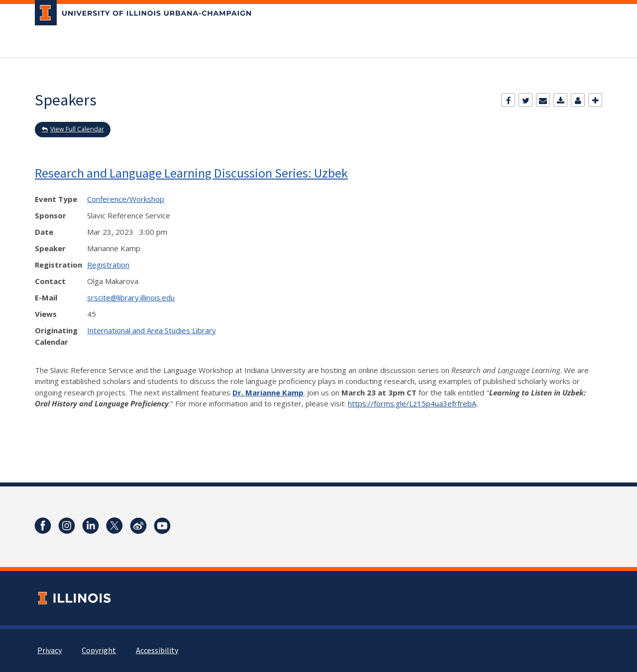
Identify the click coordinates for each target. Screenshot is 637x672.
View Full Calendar (77, 129)
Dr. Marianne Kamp (268, 392)
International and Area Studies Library (152, 330)
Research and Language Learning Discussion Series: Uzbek (191, 173)
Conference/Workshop (126, 199)
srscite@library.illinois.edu (131, 297)
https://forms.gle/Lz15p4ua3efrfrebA (412, 403)
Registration (108, 265)
